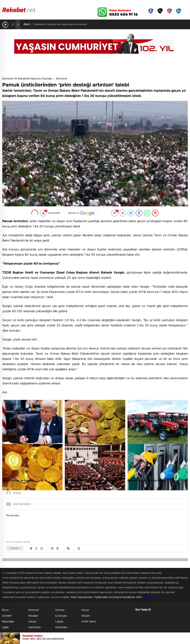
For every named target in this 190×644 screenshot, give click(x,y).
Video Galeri (68, 4)
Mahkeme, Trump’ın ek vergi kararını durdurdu (61, 24)
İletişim (86, 616)
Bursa (5, 610)
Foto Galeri (47, 4)
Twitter (160, 11)
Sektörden (35, 627)
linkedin (178, 11)
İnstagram (169, 11)
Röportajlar (8, 622)
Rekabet (33, 616)
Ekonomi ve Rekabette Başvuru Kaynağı (27, 79)
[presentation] (13, 24)
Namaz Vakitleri (175, 4)
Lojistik (59, 622)
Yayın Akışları (153, 4)
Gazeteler (26, 4)
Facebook (151, 11)
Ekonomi (62, 79)
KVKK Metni (89, 622)
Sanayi (32, 622)
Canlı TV (88, 4)
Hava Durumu (109, 4)
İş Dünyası (61, 616)
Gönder (15, 548)
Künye (85, 610)
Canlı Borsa (131, 4)
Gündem (7, 616)
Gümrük (60, 610)
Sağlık (5, 627)
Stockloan (149, 597)
